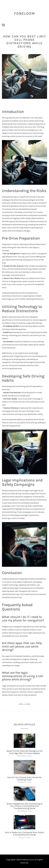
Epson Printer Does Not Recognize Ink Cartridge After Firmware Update (24, 752)
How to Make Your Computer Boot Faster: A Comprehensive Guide (25, 834)
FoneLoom (24, 13)
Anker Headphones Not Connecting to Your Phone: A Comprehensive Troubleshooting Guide (24, 806)
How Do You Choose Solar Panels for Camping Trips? (24, 778)
